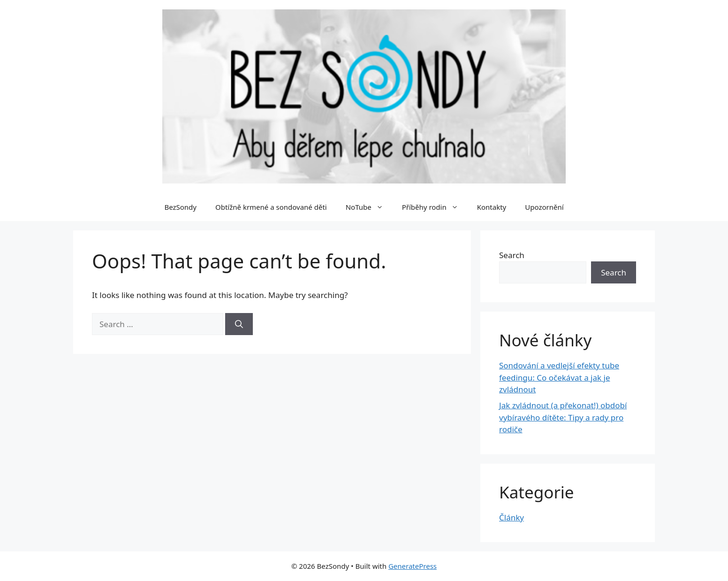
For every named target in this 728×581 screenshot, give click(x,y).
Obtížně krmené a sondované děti (271, 207)
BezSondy (180, 207)
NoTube (369, 207)
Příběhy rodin (435, 207)
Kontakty (492, 207)
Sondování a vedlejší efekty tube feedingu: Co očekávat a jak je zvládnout (559, 377)
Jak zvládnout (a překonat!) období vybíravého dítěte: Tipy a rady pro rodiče (563, 417)
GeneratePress (413, 566)
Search (512, 255)
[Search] (239, 324)
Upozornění (544, 207)
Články (512, 517)
